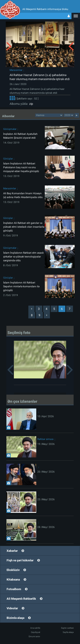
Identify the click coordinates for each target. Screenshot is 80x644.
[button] (76, 16)
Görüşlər (8, 159)
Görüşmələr (10, 129)
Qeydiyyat (36, 632)
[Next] (47, 315)
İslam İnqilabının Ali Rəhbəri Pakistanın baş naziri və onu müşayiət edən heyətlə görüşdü (21, 167)
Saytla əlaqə (68, 632)
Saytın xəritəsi (67, 628)
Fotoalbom (14, 589)
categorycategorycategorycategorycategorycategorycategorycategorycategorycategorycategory (49, 115)
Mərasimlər (16, 70)
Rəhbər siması (45, 439)
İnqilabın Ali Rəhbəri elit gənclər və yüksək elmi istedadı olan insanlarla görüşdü (24, 227)
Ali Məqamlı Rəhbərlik (21, 599)
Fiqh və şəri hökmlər (20, 560)
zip (31, 104)
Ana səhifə (35, 628)
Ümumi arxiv (34, 636)
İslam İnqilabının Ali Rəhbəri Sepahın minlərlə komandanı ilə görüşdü (21, 286)
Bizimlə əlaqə (15, 618)
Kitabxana (13, 579)
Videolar (12, 608)
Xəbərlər (12, 551)
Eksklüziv (13, 570)
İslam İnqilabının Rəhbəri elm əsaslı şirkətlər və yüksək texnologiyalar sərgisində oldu (23, 257)
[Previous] (31, 309)
